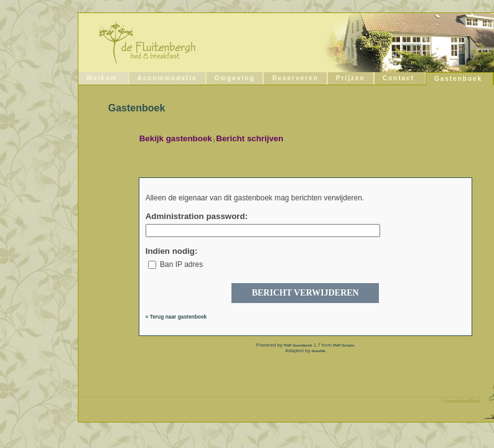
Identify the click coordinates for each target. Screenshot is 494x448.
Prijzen (351, 78)
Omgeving (235, 78)
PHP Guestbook (298, 345)
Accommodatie (167, 78)
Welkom (102, 78)
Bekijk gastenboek (176, 138)
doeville (319, 351)
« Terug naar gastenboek (176, 317)
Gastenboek (458, 79)
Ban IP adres (176, 264)
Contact (398, 78)
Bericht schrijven (249, 138)
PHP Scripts (343, 345)
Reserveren (295, 78)
